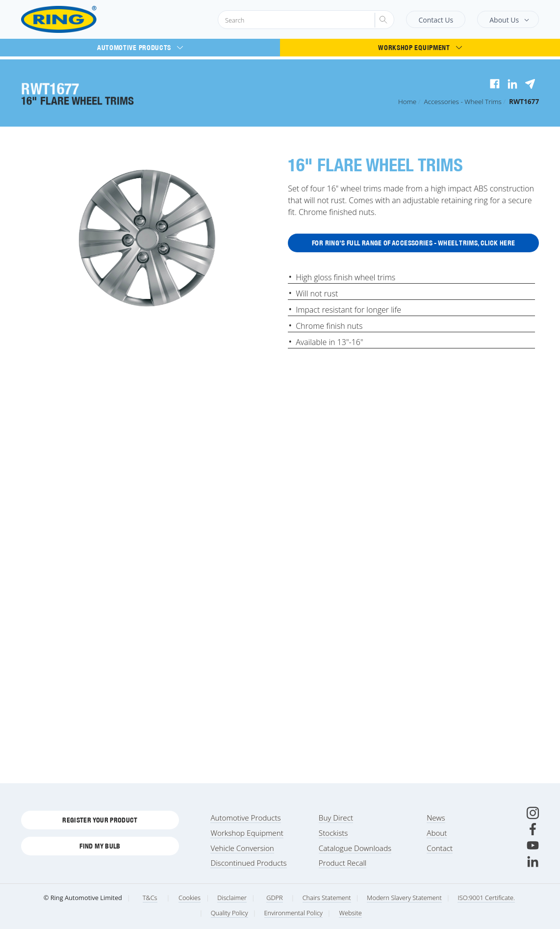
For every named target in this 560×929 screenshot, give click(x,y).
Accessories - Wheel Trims (463, 101)
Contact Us (436, 20)
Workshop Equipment (420, 48)
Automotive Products (140, 48)
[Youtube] (533, 845)
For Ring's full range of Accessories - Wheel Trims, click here (413, 244)
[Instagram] (533, 813)
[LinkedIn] (533, 862)
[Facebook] (533, 829)
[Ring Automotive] (83, 19)
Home (407, 101)
